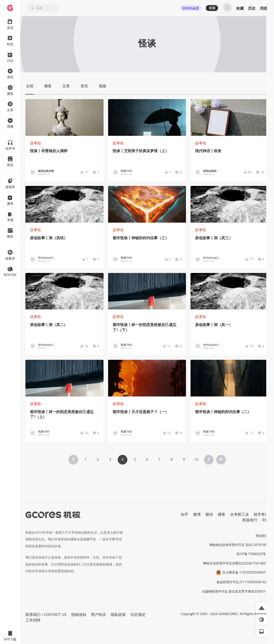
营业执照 (262, 536)
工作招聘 (33, 620)
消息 (264, 8)
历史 (252, 8)
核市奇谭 (261, 514)
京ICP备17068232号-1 (253, 554)
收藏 (240, 8)
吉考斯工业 (239, 514)
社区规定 (138, 614)
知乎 (185, 514)
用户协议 (98, 614)
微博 (197, 514)
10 (196, 459)
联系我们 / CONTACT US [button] (46, 614)
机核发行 (250, 520)
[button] (261, 608)
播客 (222, 514)
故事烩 (36, 143)
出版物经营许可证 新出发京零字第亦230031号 (235, 591)
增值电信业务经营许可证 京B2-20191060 (239, 545)
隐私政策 (118, 614)
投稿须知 (79, 614)
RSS (265, 520)
